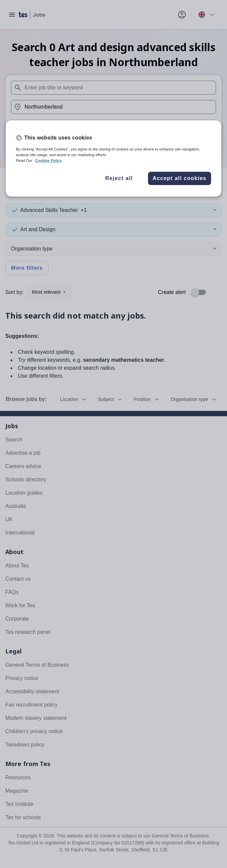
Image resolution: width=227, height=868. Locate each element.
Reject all (119, 178)
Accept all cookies (180, 178)
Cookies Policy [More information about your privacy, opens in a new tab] (49, 160)
